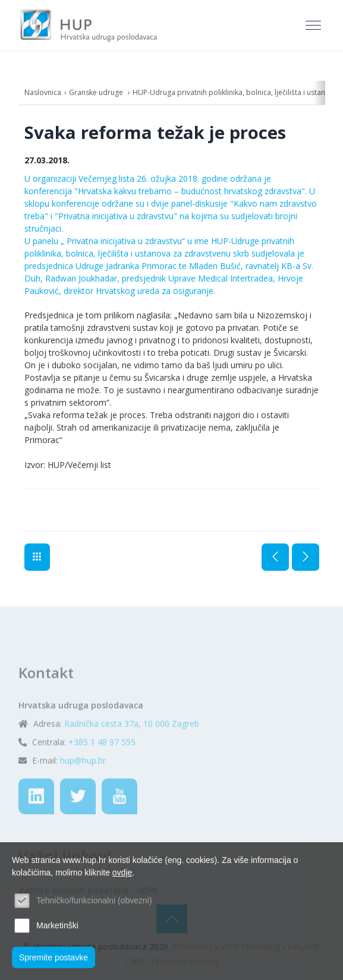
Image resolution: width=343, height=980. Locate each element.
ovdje (122, 872)
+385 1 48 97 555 (102, 771)
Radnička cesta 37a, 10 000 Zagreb (132, 753)
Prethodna (275, 557)
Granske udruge (97, 92)
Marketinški (57, 925)
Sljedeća (306, 557)
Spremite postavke (54, 957)
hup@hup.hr (83, 790)
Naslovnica (43, 92)
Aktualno (37, 557)
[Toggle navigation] (314, 26)
